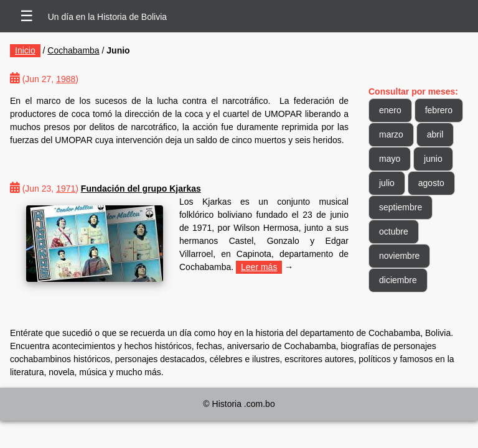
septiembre (401, 207)
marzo (391, 134)
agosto (431, 183)
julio (387, 183)
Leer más (259, 267)
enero (390, 110)
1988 (66, 79)
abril (435, 134)
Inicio (25, 50)
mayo (390, 159)
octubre (394, 231)
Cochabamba (73, 50)
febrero (439, 110)
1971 (66, 189)
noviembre (399, 256)
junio (433, 159)
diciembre (398, 280)
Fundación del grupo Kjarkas (141, 189)
